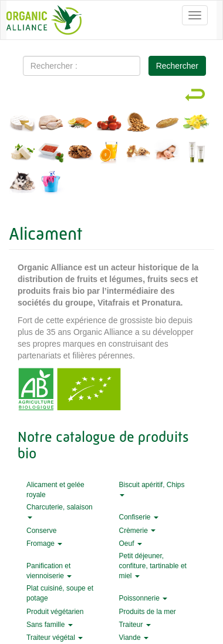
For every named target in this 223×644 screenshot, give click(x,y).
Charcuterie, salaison (60, 511)
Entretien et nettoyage (51, 183)
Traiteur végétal (55, 638)
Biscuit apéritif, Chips (151, 489)
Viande (133, 638)
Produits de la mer (80, 125)
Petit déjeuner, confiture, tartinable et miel (152, 566)
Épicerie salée (51, 154)
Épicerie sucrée (80, 154)
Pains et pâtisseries (167, 125)
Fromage (44, 544)
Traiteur (134, 625)
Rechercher (177, 66)
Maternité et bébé (167, 154)
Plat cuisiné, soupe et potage (60, 593)
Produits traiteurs (196, 125)
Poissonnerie (143, 598)
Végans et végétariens (22, 154)
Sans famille (50, 625)
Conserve (41, 531)
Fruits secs (138, 125)
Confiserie (138, 517)
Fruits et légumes (109, 125)
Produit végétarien (55, 612)
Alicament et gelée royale (138, 154)
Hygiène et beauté (196, 154)
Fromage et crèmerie (22, 125)
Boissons (109, 154)
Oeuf (130, 544)
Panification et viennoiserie (49, 571)
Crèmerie (137, 531)
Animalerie (22, 183)
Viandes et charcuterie (51, 125)
